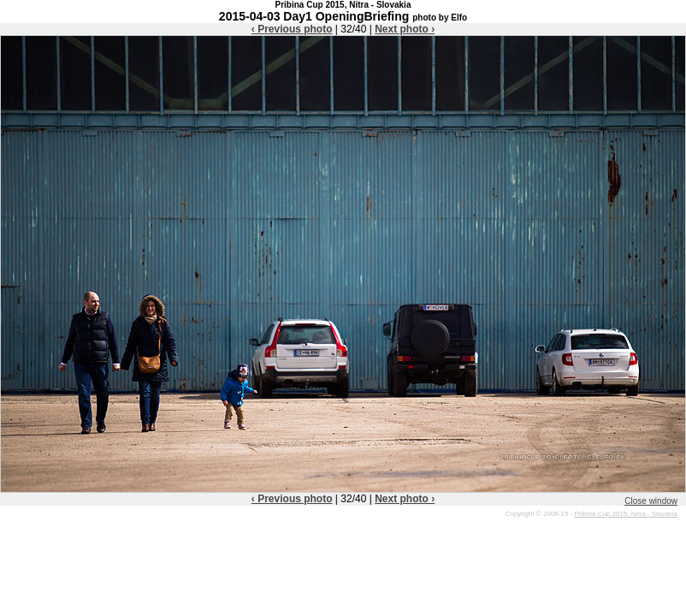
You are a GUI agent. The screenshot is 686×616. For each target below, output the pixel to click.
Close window (651, 501)
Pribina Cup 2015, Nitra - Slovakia (626, 514)
